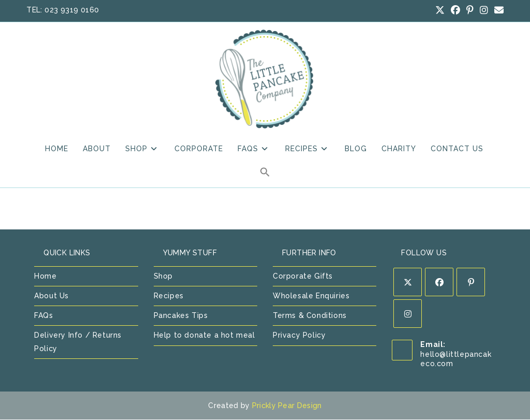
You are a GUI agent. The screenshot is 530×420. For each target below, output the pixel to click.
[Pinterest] (471, 283)
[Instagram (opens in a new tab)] (484, 10)
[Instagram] (408, 314)
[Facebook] (439, 283)
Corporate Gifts (303, 277)
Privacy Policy (299, 336)
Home (45, 277)
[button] (265, 175)
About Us (51, 297)
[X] (408, 283)
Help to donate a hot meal (204, 336)
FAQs (43, 316)
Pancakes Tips (181, 316)
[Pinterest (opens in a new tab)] (470, 10)
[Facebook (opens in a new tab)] (455, 10)
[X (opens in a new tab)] (440, 10)
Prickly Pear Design (287, 406)
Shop (163, 277)
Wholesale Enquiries (311, 297)
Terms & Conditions (310, 316)
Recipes (169, 297)
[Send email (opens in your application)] (497, 10)
